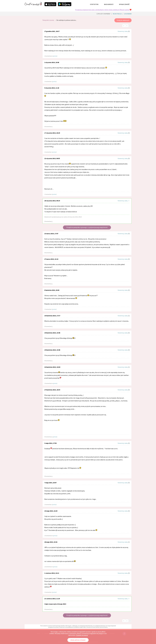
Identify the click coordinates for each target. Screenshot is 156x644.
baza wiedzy (109, 4)
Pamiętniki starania (48, 20)
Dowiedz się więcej (82, 635)
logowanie (128, 14)
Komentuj (121, 31)
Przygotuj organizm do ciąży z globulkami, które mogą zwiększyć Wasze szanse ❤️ (103, 10)
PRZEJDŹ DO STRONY (78, 640)
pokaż (55, 56)
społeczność (124, 4)
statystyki (94, 4)
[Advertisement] (32, 44)
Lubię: (126, 31)
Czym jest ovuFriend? (103, 14)
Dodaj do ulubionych (123, 20)
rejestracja (117, 14)
